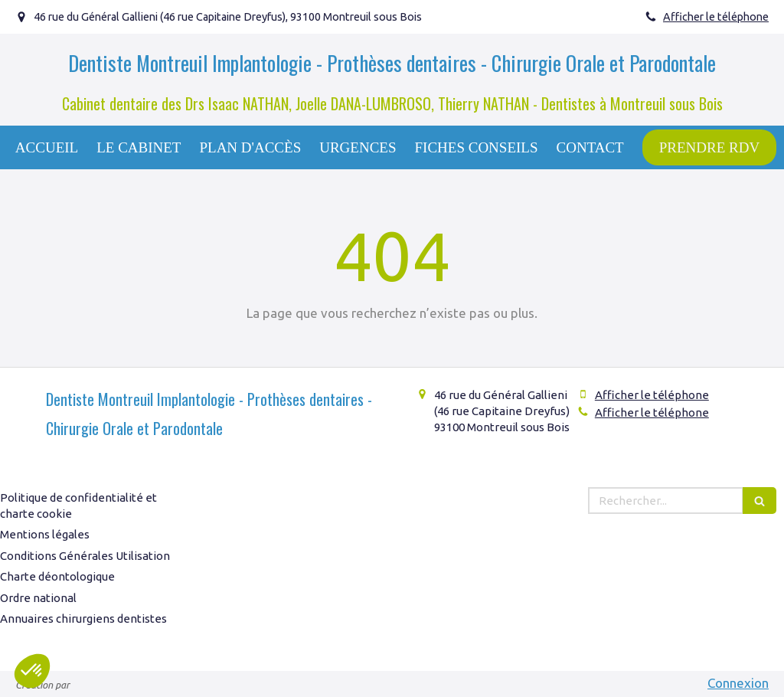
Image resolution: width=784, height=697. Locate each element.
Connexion (738, 683)
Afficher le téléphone (716, 17)
